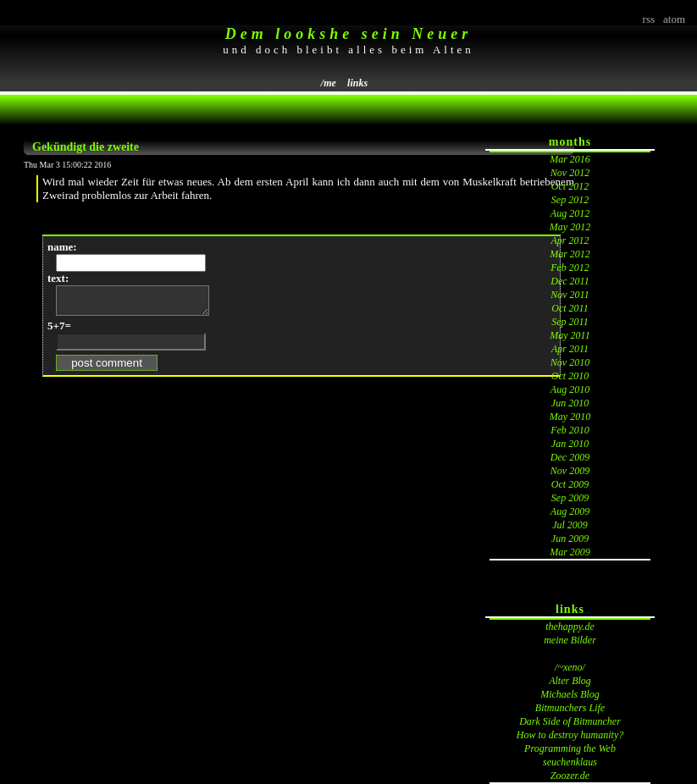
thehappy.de (570, 627)
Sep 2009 (570, 498)
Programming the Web (570, 748)
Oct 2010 (570, 376)
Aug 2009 (570, 511)
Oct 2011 (570, 308)
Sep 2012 (570, 200)
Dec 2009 (570, 457)
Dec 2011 (570, 281)
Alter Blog (570, 681)
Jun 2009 (570, 538)
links (357, 83)
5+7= (59, 331)
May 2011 (570, 335)
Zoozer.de (570, 776)
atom (674, 19)
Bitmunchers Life (570, 708)
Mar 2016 (570, 159)
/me (329, 83)
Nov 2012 (570, 173)
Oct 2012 (570, 186)
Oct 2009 (570, 484)
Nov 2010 (570, 362)
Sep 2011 (570, 322)
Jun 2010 (570, 403)
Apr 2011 (570, 349)
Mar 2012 (570, 254)
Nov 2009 (570, 471)
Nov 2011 (570, 295)
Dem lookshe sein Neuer (349, 34)
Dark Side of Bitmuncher (570, 721)
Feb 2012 (570, 268)
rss (649, 19)
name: (62, 247)
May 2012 (570, 227)
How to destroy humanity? (570, 735)
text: (58, 278)
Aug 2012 (570, 213)
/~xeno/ (570, 667)
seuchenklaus (570, 762)
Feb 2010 (570, 430)
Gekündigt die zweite (86, 147)
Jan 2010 (570, 444)
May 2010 (570, 417)
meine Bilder (570, 640)
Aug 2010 (570, 389)
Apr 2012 (570, 240)
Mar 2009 (570, 552)
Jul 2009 (570, 525)
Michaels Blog (570, 694)
